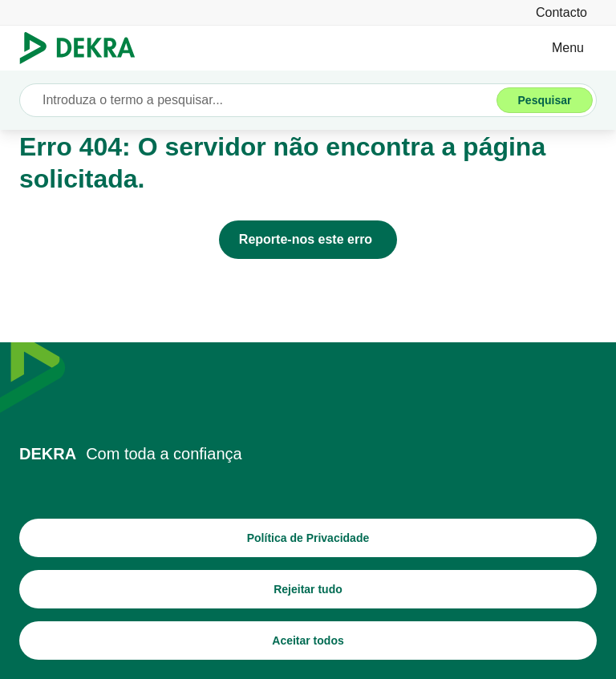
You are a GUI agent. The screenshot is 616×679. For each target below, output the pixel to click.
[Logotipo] (84, 48)
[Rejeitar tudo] (308, 589)
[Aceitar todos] (308, 641)
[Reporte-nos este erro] (308, 240)
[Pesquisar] (545, 100)
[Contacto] (561, 12)
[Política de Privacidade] (308, 538)
